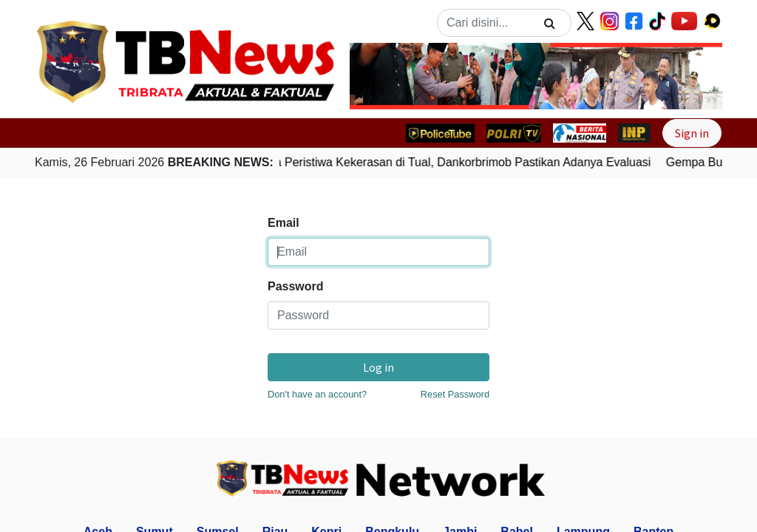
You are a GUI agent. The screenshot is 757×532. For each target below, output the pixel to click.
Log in (378, 367)
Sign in (692, 133)
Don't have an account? (317, 394)
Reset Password (455, 394)
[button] (378, 76)
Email (284, 223)
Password (296, 286)
